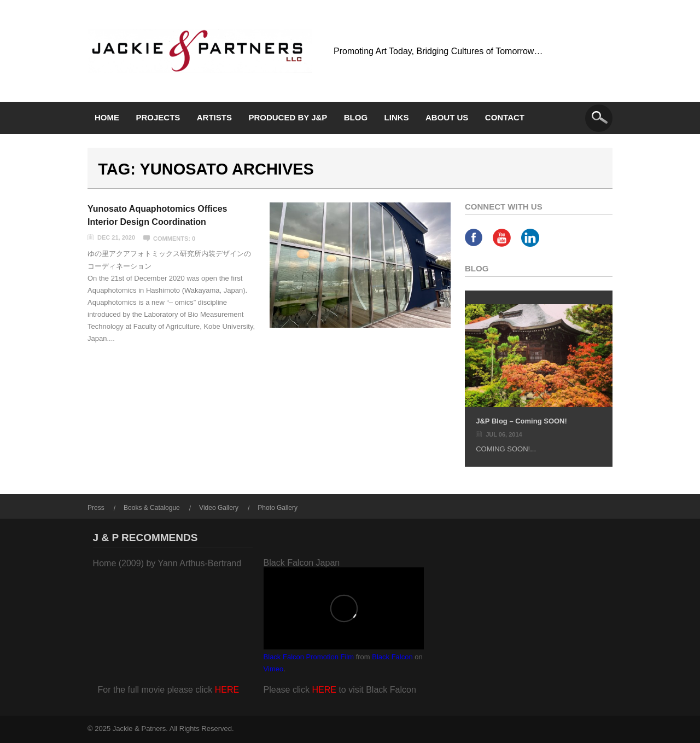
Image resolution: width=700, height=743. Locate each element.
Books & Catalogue (152, 508)
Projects (158, 117)
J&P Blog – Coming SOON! (521, 421)
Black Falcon (392, 657)
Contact (505, 117)
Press (96, 508)
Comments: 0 (174, 239)
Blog (356, 117)
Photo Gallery (278, 508)
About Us (447, 117)
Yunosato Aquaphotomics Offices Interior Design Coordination (157, 215)
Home (107, 117)
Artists (214, 117)
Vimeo (274, 669)
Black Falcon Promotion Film (309, 657)
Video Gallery (219, 508)
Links (397, 117)
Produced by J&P (288, 117)
